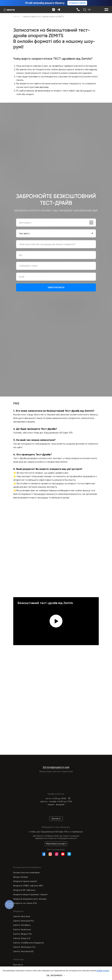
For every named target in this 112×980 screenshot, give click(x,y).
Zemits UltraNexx (22, 925)
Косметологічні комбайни (27, 873)
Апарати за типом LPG (25, 903)
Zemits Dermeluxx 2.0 (24, 947)
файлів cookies (103, 971)
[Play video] (56, 621)
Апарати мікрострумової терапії (30, 894)
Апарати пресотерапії (25, 881)
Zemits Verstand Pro (24, 921)
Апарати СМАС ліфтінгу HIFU (28, 886)
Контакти (18, 965)
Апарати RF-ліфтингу (24, 890)
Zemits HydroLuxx (22, 929)
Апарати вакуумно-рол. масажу (30, 899)
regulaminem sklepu (41, 297)
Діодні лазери (21, 877)
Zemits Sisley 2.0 (22, 938)
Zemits (16, 17)
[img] (78, 10)
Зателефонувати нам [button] (56, 767)
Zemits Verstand (22, 916)
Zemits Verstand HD (23, 951)
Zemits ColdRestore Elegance (29, 943)
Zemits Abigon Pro (23, 934)
